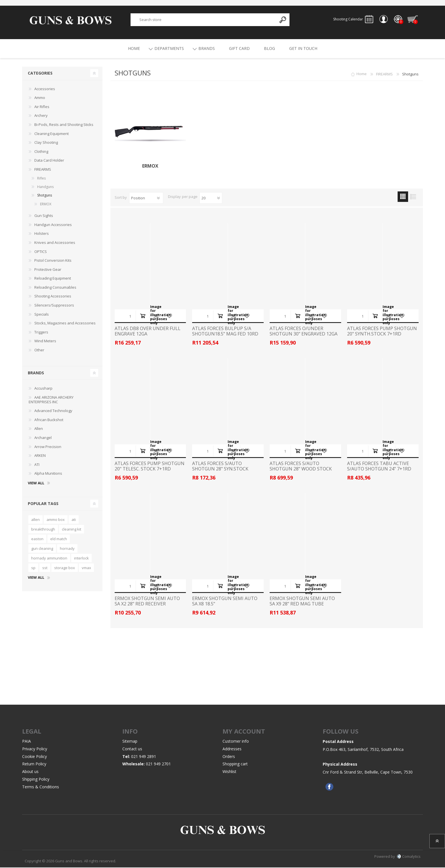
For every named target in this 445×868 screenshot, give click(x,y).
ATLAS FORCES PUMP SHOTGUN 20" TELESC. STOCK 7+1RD (150, 467)
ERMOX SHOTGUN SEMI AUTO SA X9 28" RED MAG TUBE (302, 602)
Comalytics (409, 857)
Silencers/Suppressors (54, 306)
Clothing (41, 152)
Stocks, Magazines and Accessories (65, 324)
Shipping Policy (36, 780)
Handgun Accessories (53, 225)
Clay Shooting (46, 143)
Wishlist (229, 772)
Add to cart (143, 316)
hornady (67, 549)
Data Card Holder (49, 161)
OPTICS (41, 252)
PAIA (27, 742)
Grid (403, 197)
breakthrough (43, 530)
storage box (65, 569)
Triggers (41, 333)
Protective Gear (48, 270)
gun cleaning (42, 549)
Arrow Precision (48, 447)
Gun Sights (44, 216)
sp (33, 569)
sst (45, 569)
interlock (81, 559)
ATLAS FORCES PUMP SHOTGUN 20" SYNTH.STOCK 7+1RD (382, 332)
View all (36, 484)
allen (35, 520)
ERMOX (150, 167)
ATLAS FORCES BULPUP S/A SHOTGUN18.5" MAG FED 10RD (225, 332)
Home (362, 75)
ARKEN (40, 456)
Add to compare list (156, 316)
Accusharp (43, 389)
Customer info (236, 742)
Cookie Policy (34, 757)
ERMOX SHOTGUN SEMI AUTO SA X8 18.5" (225, 602)
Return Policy (34, 765)
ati (74, 520)
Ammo (40, 98)
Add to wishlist (169, 316)
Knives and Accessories (55, 243)
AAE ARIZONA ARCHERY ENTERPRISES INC (51, 400)
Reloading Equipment (53, 279)
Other (39, 351)
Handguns (45, 188)
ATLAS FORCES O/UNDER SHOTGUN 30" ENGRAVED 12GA (304, 332)
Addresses (232, 750)
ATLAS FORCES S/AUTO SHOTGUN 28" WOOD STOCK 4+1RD (301, 470)
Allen (39, 429)
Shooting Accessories (53, 297)
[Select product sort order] (146, 198)
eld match (59, 540)
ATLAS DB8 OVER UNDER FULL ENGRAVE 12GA (148, 332)
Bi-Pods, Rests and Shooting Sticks (64, 125)
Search (283, 20)
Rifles (41, 179)
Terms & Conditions (41, 788)
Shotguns (45, 196)
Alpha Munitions (48, 474)
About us (30, 772)
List (413, 197)
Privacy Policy (35, 750)
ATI (37, 465)
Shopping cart (412, 20)
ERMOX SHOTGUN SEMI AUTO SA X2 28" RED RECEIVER (147, 602)
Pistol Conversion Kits (53, 261)
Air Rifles (42, 107)
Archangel (43, 438)
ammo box (56, 520)
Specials (42, 315)
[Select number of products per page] (211, 198)
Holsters (42, 234)
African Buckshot (49, 421)
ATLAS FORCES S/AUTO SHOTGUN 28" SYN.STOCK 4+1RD (220, 470)
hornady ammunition (49, 559)
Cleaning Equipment (52, 134)
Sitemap (130, 742)
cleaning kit (72, 530)
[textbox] (204, 20)
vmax (86, 569)
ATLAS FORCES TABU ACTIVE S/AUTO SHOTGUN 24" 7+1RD (379, 467)
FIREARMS (43, 170)
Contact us (132, 750)
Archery (41, 116)
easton (37, 540)
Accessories (45, 89)
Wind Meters (45, 342)
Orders (229, 757)
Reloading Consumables (55, 288)
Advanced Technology (53, 411)
